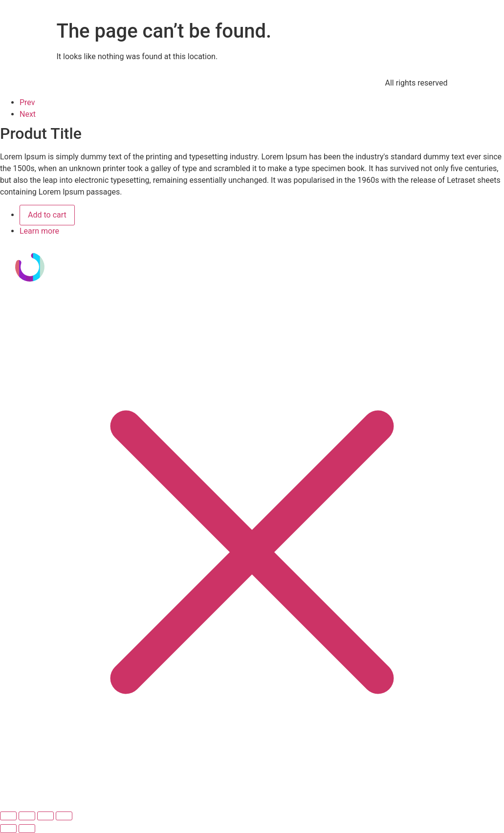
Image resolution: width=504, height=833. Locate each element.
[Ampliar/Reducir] (8, 816)
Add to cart (47, 215)
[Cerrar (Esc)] (64, 816)
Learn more (39, 231)
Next (28, 114)
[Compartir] (45, 816)
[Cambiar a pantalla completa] (27, 816)
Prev (27, 102)
